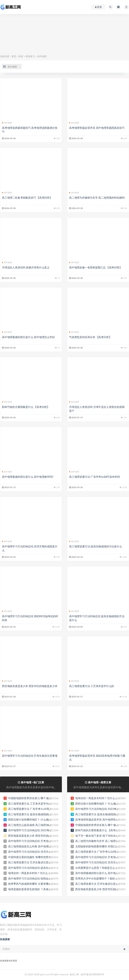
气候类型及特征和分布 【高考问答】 (90, 337)
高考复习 (30, 56)
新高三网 (74, 974)
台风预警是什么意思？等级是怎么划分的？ (100, 868)
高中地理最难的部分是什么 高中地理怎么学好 (28, 337)
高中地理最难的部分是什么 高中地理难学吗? (28, 477)
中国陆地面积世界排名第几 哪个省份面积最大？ (36, 798)
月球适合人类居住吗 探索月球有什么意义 (26, 267)
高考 (21, 56)
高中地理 (42, 56)
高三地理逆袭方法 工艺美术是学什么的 (92, 686)
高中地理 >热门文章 (32, 782)
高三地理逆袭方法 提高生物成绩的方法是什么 (96, 546)
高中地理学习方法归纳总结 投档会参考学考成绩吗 (38, 878)
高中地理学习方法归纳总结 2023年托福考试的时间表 (39, 830)
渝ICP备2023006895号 (92, 974)
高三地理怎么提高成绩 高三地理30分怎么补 (34, 825)
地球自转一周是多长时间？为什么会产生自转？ (36, 873)
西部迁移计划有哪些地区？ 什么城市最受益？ (35, 819)
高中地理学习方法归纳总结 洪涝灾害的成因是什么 (38, 852)
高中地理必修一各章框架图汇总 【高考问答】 (96, 267)
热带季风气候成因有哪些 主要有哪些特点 (32, 884)
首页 (14, 56)
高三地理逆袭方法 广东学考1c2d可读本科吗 (94, 477)
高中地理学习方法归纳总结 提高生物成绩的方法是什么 (40, 868)
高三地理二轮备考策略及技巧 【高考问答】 (27, 198)
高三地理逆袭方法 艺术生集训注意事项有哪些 (35, 862)
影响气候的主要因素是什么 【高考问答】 (26, 407)
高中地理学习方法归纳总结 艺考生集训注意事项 (30, 756)
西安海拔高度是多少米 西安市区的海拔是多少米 (30, 686)
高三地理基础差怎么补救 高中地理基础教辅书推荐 (38, 846)
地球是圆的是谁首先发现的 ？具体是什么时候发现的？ (40, 889)
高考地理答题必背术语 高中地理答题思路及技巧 (97, 128)
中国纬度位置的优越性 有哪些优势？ (30, 857)
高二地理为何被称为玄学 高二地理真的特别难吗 (97, 198)
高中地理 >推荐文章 (100, 782)
